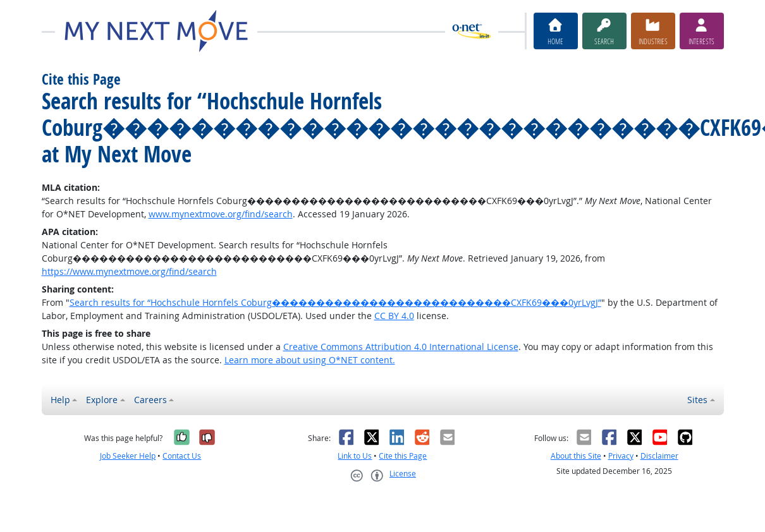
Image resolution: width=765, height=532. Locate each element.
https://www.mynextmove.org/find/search (129, 271)
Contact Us (182, 456)
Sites (697, 400)
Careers (150, 400)
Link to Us (355, 456)
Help (60, 400)
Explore (102, 400)
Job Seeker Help (128, 456)
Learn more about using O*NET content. (310, 360)
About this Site (576, 456)
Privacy (621, 456)
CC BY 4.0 (394, 316)
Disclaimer (659, 456)
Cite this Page (403, 456)
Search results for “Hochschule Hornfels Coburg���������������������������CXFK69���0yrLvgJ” (335, 302)
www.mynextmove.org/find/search (221, 214)
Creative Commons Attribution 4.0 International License (401, 347)
